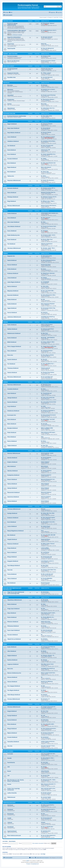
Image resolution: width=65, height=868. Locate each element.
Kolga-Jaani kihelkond (13, 609)
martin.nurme (47, 261)
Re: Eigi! (43, 686)
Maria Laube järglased (46, 167)
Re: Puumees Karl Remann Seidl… (49, 226)
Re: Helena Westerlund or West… (49, 295)
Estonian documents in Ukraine (48, 61)
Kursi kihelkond (12, 522)
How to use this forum (13, 61)
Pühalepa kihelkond (13, 197)
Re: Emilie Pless (45, 720)
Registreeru (12, 841)
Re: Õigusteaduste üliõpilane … (48, 99)
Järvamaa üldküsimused (14, 248)
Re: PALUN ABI (44, 600)
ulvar (46, 674)
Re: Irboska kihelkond (46, 458)
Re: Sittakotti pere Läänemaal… (48, 273)
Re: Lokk (43, 715)
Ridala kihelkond (12, 300)
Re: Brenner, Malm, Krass (47, 239)
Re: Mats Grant (44, 333)
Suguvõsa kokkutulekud (14, 37)
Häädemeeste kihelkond (14, 333)
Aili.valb (46, 540)
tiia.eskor (47, 696)
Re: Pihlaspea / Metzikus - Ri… (48, 655)
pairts (46, 339)
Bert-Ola (46, 313)
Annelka (46, 394)
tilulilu (46, 566)
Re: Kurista (44, 626)
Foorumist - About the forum (10, 54)
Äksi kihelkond (11, 583)
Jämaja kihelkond (12, 398)
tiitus (46, 683)
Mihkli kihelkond (12, 342)
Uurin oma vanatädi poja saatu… (48, 754)
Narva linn (10, 669)
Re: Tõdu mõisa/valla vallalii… (48, 724)
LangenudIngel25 (48, 446)
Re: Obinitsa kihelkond (46, 471)
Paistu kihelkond (12, 617)
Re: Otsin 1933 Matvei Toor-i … (48, 364)
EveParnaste (47, 734)
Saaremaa (5, 382)
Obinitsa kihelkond (12, 471)
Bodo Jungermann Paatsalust (48, 304)
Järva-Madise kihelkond (14, 226)
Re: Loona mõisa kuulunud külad (49, 402)
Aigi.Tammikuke (48, 575)
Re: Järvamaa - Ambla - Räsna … (48, 248)
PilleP (46, 610)
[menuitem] (11, 12)
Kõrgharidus (11, 100)
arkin (46, 652)
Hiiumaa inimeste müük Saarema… (49, 206)
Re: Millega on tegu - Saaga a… (48, 201)
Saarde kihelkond (12, 360)
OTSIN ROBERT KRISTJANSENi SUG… (50, 213)
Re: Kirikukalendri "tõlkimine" (48, 23)
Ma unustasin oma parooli (38, 843)
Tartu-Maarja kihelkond (14, 566)
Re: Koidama (44, 278)
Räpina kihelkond (12, 733)
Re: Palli (43, 299)
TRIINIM (46, 429)
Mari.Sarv (47, 356)
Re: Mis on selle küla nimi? (47, 574)
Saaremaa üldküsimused (14, 385)
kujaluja (46, 514)
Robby (46, 160)
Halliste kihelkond (12, 329)
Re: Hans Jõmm (45, 565)
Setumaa (5, 451)
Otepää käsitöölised (46, 539)
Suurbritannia (11, 763)
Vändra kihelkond (12, 373)
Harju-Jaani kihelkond (13, 128)
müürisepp (47, 202)
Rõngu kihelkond (12, 557)
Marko (46, 360)
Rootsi (9, 771)
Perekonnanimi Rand (46, 265)
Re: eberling (44, 767)
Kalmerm (47, 373)
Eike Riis (47, 129)
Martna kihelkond (12, 286)
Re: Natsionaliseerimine (46, 256)
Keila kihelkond (12, 150)
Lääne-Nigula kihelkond (14, 282)
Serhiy (46, 62)
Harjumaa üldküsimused (14, 180)
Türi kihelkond (11, 244)
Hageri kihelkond (12, 124)
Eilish (46, 283)
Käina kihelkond (12, 193)
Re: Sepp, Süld (44, 445)
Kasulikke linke (11, 77)
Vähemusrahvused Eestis (9, 803)
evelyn (46, 390)
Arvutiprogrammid (12, 69)
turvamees (47, 510)
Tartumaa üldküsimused (14, 509)
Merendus (10, 85)
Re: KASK (43, 406)
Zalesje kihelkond (12, 488)
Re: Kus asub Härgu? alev (47, 377)
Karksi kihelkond (12, 338)
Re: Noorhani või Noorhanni (47, 733)
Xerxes (46, 96)
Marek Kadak (47, 656)
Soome (9, 784)
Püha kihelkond (12, 437)
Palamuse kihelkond (13, 544)
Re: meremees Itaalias (46, 797)
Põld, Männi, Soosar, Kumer (47, 664)
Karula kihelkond (12, 720)
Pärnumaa (5, 322)
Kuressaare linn (12, 415)
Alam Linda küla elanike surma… (48, 788)
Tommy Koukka (48, 198)
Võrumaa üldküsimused (14, 707)
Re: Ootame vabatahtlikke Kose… (49, 154)
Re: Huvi (43, 814)
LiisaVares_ (47, 45)
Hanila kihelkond (12, 260)
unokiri (46, 369)
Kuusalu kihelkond (12, 159)
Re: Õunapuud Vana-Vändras (48, 372)
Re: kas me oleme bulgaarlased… (49, 835)
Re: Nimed (43, 690)
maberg (46, 785)
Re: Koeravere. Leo (45, 699)
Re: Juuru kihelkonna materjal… (48, 137)
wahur (46, 553)
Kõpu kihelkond (12, 613)
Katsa (46, 24)
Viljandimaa (6, 597)
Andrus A (47, 438)
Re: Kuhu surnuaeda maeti (47, 146)
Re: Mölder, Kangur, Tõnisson (48, 544)
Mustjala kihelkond (12, 428)
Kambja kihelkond (12, 513)
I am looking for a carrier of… (48, 561)
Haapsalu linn (11, 256)
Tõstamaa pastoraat (46, 368)
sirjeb (46, 245)
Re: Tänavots (44, 660)
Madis (46, 49)
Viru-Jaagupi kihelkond (14, 686)
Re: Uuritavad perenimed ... (47, 351)
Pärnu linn (10, 355)
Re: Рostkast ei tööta (46, 56)
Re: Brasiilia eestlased (46, 793)
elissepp (46, 810)
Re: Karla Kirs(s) (45, 592)
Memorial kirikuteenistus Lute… (48, 479)
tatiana (46, 601)
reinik (46, 292)
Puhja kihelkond (12, 548)
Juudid (9, 818)
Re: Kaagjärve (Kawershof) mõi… (49, 707)
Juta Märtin (47, 819)
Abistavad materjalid (17, 35)
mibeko (46, 318)
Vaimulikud (10, 95)
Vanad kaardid (11, 48)
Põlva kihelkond (12, 724)
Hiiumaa (5, 186)
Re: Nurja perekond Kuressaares (48, 415)
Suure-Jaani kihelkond (13, 630)
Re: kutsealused (45, 737)
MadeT (46, 618)
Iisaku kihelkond (12, 647)
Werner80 (47, 527)
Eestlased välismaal (8, 751)
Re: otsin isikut (44, 762)
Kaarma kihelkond (12, 402)
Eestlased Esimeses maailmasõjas (17, 116)
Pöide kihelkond (12, 433)
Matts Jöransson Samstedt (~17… (49, 784)
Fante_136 (47, 798)
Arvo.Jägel (47, 147)
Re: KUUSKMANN (45, 282)
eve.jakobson (47, 173)
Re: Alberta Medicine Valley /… (48, 758)
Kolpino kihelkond (12, 462)
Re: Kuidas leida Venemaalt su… (48, 809)
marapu (46, 207)
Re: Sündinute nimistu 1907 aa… (48, 188)
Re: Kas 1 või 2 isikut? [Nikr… (48, 291)
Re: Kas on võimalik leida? (47, 827)
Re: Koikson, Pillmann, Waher (48, 342)
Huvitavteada (47, 70)
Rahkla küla (44, 44)
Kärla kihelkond (12, 419)
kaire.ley (46, 399)
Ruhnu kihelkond (12, 441)
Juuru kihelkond (12, 137)
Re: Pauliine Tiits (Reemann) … (48, 180)
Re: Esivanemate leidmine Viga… (49, 308)
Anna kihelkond (12, 218)
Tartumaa (5, 506)
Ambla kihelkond (12, 213)
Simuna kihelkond (12, 677)
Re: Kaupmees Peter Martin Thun (49, 570)
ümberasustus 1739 (45, 150)
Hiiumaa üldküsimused (14, 206)
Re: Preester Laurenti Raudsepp (48, 95)
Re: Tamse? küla (45, 172)
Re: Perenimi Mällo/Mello (47, 578)
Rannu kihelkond (12, 552)
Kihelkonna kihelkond (13, 411)
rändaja (46, 755)
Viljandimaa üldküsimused (14, 600)
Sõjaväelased (11, 108)
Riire (46, 605)
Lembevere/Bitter (45, 548)
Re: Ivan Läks (44, 424)
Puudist (46, 117)
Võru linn (10, 746)
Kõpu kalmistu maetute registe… (48, 613)
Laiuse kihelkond (12, 526)
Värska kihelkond (12, 501)
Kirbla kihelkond (12, 269)
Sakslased (10, 805)
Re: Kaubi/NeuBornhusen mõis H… (49, 30)
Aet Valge (43, 854)
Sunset (46, 214)
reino (46, 712)
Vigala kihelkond (12, 308)
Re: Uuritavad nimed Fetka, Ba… (48, 647)
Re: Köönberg (44, 639)
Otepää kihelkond (12, 539)
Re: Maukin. (44, 651)
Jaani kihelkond (12, 393)
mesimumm (47, 386)
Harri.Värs (47, 412)
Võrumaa (5, 704)
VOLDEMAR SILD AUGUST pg (48, 317)
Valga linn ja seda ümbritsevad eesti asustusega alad (16, 593)
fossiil (46, 815)
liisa (45, 523)
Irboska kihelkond (12, 458)
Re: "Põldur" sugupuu (46, 73)
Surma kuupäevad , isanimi (47, 453)
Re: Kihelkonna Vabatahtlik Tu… (48, 411)
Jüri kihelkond (11, 146)
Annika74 (47, 593)
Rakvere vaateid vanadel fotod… (48, 673)
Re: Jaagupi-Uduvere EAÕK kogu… (49, 346)
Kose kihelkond (12, 154)
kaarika (46, 240)
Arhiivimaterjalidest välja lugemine (17, 30)
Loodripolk (47, 678)
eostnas (46, 772)
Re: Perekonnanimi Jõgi (46, 557)
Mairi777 (46, 343)
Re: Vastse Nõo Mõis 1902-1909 (48, 535)
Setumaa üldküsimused (14, 453)
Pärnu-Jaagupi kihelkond (14, 346)
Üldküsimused (11, 797)
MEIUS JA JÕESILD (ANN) (47, 428)
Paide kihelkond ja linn (14, 235)
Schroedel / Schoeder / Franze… (48, 746)
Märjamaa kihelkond (13, 291)
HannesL (47, 627)
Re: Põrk (43, 609)
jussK (46, 57)
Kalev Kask (47, 407)
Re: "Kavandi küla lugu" (46, 393)
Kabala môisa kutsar (46, 622)
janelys (46, 403)
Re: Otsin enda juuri (46, 218)
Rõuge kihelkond (12, 729)
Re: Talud (43, 222)
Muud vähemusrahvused (14, 836)
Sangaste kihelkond (13, 561)
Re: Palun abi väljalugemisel (47, 48)
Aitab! (46, 579)
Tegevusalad (6, 83)
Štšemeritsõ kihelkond (13, 493)
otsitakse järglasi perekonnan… (48, 742)
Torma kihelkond (12, 574)
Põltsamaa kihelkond (13, 626)
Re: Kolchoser (44, 312)
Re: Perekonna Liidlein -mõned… (48, 235)
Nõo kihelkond (11, 535)
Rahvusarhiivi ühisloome (9, 114)
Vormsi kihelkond (12, 313)
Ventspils (43, 822)
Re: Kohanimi (44, 695)
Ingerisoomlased (12, 831)
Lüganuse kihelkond (13, 664)
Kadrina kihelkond (12, 660)
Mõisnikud (10, 90)
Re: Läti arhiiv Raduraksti (47, 77)
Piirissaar (43, 509)
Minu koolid (44, 104)
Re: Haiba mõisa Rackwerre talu (48, 163)
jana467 (46, 584)
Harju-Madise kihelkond (14, 133)
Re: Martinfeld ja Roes (46, 385)
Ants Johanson (48, 636)
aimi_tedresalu (48, 708)
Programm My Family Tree (47, 69)
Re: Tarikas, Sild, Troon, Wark (48, 513)
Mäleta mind (48, 843)
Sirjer (46, 134)
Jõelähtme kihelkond (13, 141)
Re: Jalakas (44, 159)
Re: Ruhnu (43, 441)
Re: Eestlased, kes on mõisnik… (48, 89)
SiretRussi (47, 74)
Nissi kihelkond (12, 163)
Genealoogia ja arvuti (8, 66)
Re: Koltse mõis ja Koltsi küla (48, 398)
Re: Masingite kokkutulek (47, 37)
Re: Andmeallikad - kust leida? (48, 419)
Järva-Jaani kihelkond (13, 222)
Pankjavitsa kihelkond (13, 475)
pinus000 (47, 326)
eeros (46, 352)
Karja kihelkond (12, 406)
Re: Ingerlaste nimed (46, 831)
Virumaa (5, 644)
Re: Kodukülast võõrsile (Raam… (49, 141)
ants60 (46, 105)
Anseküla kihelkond (13, 389)
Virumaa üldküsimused (14, 699)
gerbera (46, 562)
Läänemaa (5, 254)
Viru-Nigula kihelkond (13, 690)
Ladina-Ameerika (12, 793)
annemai (46, 257)
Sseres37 (47, 416)
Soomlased (10, 827)
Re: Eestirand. (44, 85)
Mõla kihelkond (11, 466)
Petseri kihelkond (12, 479)
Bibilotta (46, 532)
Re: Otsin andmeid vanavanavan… (49, 728)
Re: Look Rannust (45, 552)
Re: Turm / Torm (45, 711)
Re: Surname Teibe (45, 775)
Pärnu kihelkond (12, 351)
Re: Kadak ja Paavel (46, 526)
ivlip (45, 168)
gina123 (46, 330)
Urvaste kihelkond (12, 737)
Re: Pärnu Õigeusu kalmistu (47, 355)
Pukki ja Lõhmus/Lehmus (47, 325)
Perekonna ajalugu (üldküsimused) (12, 24)
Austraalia (10, 754)
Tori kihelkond (11, 364)
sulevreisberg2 (48, 378)
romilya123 (47, 266)
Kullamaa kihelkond (13, 273)
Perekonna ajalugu (8, 21)
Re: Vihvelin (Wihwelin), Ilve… (48, 617)
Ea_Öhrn (47, 747)
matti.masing (47, 38)
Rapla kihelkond (12, 167)
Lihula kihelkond (12, 278)
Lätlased (10, 822)
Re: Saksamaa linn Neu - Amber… (49, 780)
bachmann (47, 334)
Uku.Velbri (47, 519)
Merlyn (46, 454)
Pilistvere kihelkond (13, 622)
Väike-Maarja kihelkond (14, 695)
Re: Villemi (43, 176)
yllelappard (47, 236)
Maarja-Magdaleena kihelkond (15, 531)
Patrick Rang (47, 189)
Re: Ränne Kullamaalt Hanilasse (48, 260)
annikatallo (47, 100)
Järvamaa (5, 211)
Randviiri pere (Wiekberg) (47, 682)
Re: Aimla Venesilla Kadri (47, 630)
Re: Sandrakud (44, 231)
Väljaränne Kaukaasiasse (47, 244)
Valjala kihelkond (12, 446)
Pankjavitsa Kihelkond (46, 475)
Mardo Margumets (49, 138)
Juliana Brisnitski (45, 771)
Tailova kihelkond (12, 484)
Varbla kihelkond (12, 304)
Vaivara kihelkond (12, 682)
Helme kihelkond (12, 604)
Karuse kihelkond (12, 265)
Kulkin (46, 223)
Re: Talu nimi (44, 359)
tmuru (46, 759)
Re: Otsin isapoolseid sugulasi (48, 518)
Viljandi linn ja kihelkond (14, 639)
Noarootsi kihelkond (13, 295)
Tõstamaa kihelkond (13, 368)
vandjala (46, 177)
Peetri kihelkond (12, 240)
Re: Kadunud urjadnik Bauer (47, 329)
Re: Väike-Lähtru (45, 286)
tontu (46, 700)
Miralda (46, 109)
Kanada (9, 758)
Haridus (9, 104)
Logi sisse (5, 841)
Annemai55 (47, 249)
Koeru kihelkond (12, 231)
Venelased (10, 809)
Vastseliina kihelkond (13, 742)
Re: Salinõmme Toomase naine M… (49, 197)
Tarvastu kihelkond (13, 635)
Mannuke (47, 763)
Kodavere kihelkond (13, 518)
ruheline (46, 86)
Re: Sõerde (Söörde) (46, 128)
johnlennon (47, 687)
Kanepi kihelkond (12, 716)
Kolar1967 (47, 836)
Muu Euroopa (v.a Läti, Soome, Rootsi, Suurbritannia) (16, 781)
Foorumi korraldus (12, 56)
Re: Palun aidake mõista (47, 116)
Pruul (42, 531)
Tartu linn (10, 570)
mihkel (46, 571)
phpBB (27, 861)
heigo (46, 151)
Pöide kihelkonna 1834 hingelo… (48, 432)
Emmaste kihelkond (13, 188)
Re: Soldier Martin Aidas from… (48, 108)
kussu (46, 142)
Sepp (42, 437)
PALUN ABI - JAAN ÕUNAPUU (48, 338)
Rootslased (10, 814)
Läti (8, 776)
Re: (42, 635)
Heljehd (46, 78)
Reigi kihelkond (12, 201)
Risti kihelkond (11, 172)
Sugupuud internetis (13, 73)
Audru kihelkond (12, 325)
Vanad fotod (11, 44)
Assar (46, 90)
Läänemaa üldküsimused (14, 317)
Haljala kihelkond (12, 656)
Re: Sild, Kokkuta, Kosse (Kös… (48, 522)
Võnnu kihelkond (12, 579)
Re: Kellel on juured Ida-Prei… (48, 805)
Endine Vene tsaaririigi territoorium (13, 789)
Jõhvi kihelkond (12, 651)
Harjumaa (5, 121)
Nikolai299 (47, 480)
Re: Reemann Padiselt (46, 132)
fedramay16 (47, 270)
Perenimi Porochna (45, 583)
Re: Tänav (43, 389)
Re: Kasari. (43, 269)
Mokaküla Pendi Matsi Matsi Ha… (49, 192)
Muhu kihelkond (12, 424)
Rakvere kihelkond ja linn (14, 673)
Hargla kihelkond (12, 711)
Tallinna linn (11, 176)
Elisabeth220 (47, 730)
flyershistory (47, 279)
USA (9, 767)
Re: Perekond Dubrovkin (47, 818)
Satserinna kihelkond (13, 497)
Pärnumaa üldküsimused (14, 377)
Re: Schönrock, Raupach (47, 124)
